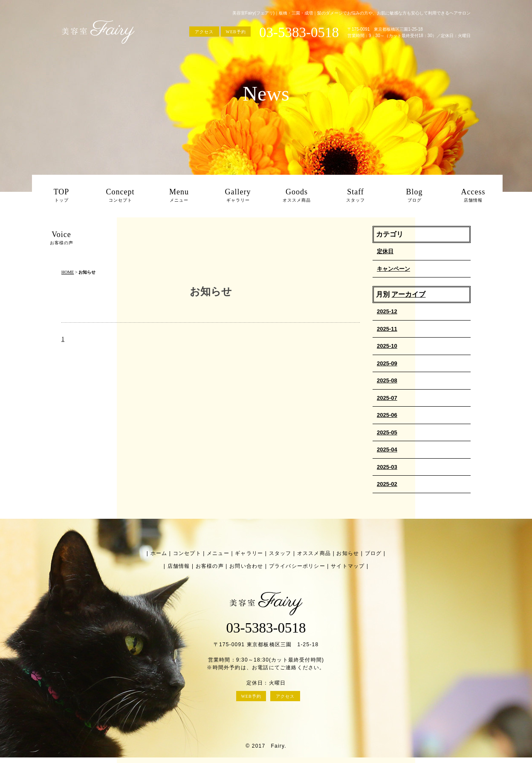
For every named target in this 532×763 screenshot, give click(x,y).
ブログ (373, 553)
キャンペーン (393, 269)
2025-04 (387, 449)
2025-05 (387, 432)
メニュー (218, 553)
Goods (297, 196)
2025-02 (387, 484)
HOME (68, 272)
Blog (414, 196)
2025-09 (387, 363)
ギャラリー (249, 553)
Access (473, 196)
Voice (61, 239)
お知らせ (348, 553)
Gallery (238, 196)
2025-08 (387, 380)
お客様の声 (210, 566)
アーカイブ (408, 294)
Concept (120, 196)
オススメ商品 (314, 553)
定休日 (385, 251)
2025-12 (387, 311)
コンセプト (187, 553)
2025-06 (387, 415)
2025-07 (387, 398)
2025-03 (387, 467)
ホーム (159, 553)
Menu (179, 196)
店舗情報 (179, 566)
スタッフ (280, 553)
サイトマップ (348, 566)
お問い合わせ (246, 566)
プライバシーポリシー (297, 566)
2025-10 (387, 346)
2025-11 (387, 329)
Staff (356, 196)
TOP (61, 196)
